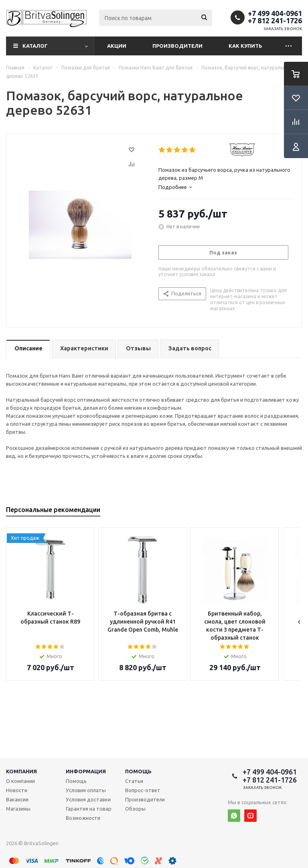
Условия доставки (88, 799)
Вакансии (17, 799)
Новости (17, 790)
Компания (21, 771)
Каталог (35, 46)
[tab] (226, 187)
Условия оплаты (86, 790)
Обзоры (135, 809)
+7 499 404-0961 (275, 13)
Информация (86, 771)
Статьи (134, 781)
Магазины (18, 809)
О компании (20, 781)
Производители (177, 46)
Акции (117, 46)
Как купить (245, 46)
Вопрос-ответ (143, 790)
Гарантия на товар (89, 809)
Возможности (83, 818)
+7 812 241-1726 (275, 20)
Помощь (138, 771)
